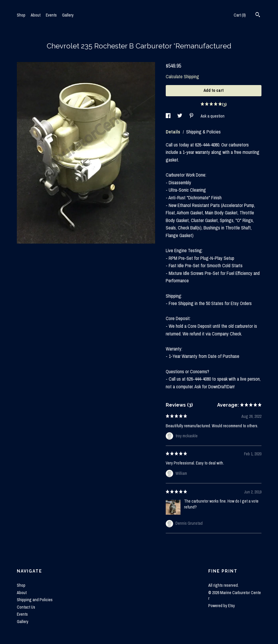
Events (51, 15)
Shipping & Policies (203, 132)
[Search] (258, 15)
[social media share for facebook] (169, 116)
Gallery (68, 15)
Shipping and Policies (35, 600)
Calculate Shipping (182, 76)
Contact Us (26, 607)
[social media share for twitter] (180, 116)
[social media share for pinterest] (192, 116)
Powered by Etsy (222, 606)
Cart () (240, 15)
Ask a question (213, 116)
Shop (21, 15)
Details (174, 132)
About (36, 15)
